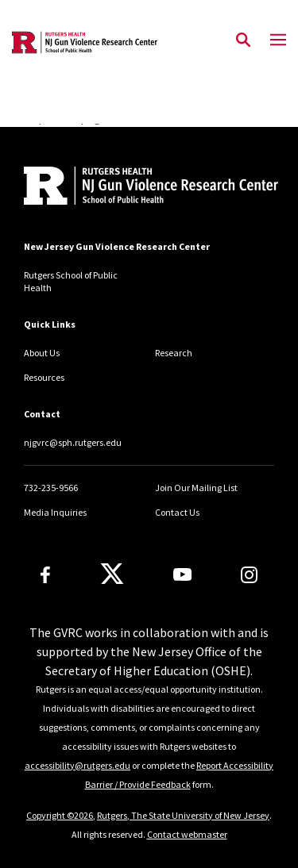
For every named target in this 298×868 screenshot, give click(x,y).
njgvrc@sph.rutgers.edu (73, 442)
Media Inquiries (55, 512)
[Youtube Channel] (182, 574)
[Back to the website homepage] (85, 42)
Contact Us (177, 512)
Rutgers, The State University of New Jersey (183, 815)
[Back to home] (131, 188)
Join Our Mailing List (196, 488)
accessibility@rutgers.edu (77, 765)
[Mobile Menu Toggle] (278, 40)
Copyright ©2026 (60, 815)
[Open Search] (243, 40)
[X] (112, 574)
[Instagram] (249, 575)
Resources (44, 377)
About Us (42, 353)
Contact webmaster (187, 834)
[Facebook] (45, 575)
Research (174, 353)
